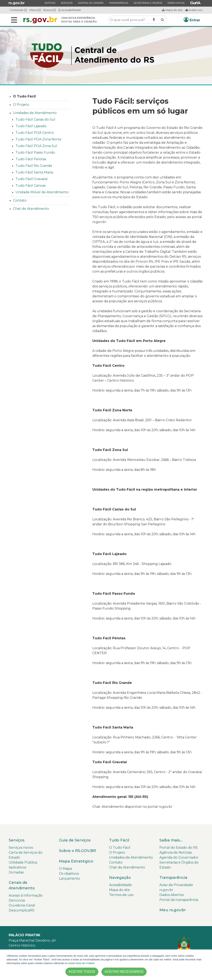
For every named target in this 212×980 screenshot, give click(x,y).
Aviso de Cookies (85, 963)
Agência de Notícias (176, 852)
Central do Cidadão (91, 3)
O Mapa (65, 869)
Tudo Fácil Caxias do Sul (35, 119)
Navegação (120, 878)
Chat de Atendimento (31, 209)
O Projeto (21, 105)
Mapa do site (172, 10)
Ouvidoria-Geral (22, 905)
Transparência (118, 3)
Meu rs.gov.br (173, 910)
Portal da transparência (179, 900)
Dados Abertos (172, 895)
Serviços (67, 3)
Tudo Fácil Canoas (31, 186)
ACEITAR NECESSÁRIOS (124, 972)
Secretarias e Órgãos (148, 3)
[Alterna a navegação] (14, 20)
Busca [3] (50, 10)
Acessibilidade (70, 10)
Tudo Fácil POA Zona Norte (38, 139)
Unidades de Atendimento (35, 113)
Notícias (50, 3)
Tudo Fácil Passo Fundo (35, 152)
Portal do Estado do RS (179, 848)
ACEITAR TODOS (82, 972)
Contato (20, 200)
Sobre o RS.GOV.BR (77, 851)
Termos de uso (121, 895)
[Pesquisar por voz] (154, 20)
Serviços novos (21, 848)
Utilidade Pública (23, 862)
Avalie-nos (194, 10)
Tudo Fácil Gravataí (32, 179)
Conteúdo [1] (18, 10)
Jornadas (16, 872)
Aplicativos (17, 867)
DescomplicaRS (22, 910)
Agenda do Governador (179, 857)
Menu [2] (35, 10)
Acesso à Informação (26, 895)
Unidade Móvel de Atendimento (42, 192)
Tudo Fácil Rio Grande (34, 166)
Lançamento (70, 879)
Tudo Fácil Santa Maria (34, 172)
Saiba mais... (171, 840)
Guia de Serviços (75, 840)
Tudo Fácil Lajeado (31, 126)
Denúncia (17, 900)
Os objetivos (69, 874)
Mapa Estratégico (76, 861)
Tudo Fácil (119, 840)
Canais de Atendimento (22, 885)
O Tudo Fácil (24, 96)
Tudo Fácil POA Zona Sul (36, 146)
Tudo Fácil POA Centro (35, 133)
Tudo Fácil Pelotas (31, 159)
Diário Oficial (176, 3)
